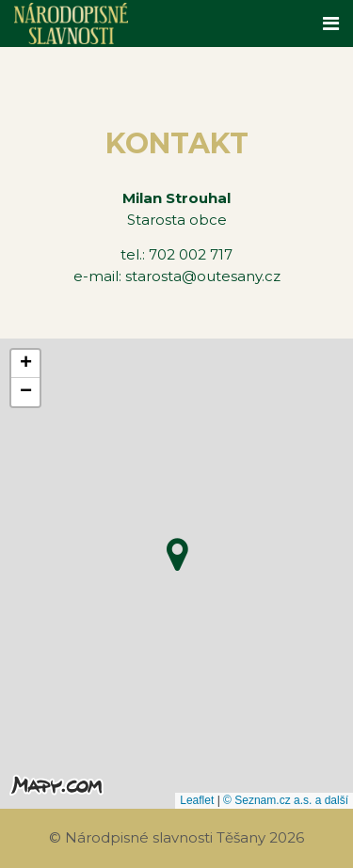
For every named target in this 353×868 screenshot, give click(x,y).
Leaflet (197, 800)
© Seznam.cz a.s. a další (286, 800)
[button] (177, 550)
